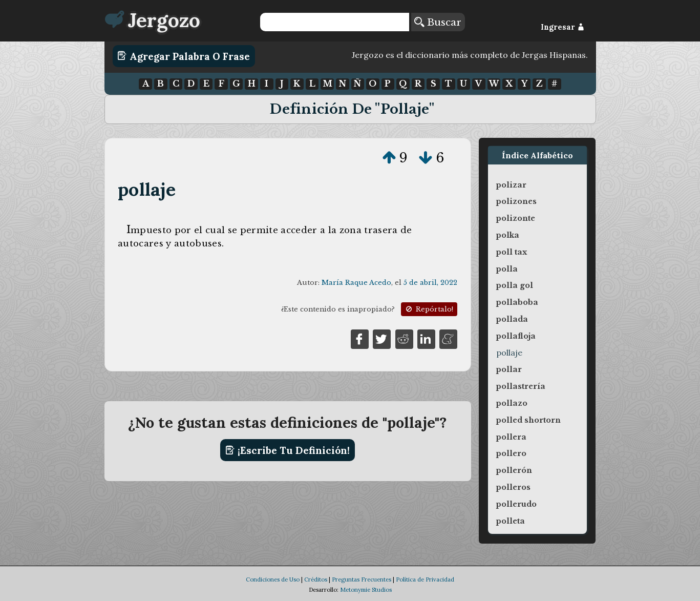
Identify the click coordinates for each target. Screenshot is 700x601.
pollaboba (517, 302)
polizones (516, 201)
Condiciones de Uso (273, 579)
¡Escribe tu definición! (288, 450)
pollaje (147, 189)
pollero (511, 453)
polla (507, 269)
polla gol (515, 285)
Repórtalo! (429, 309)
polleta (511, 521)
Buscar (438, 22)
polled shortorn (528, 420)
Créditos (316, 579)
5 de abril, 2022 (430, 283)
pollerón (514, 470)
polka (508, 235)
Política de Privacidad (425, 579)
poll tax (512, 252)
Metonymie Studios (366, 590)
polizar (511, 185)
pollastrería (521, 386)
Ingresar (563, 27)
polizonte (516, 218)
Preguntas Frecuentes (362, 579)
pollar (509, 369)
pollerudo (516, 504)
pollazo (512, 403)
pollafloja (516, 336)
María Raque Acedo (356, 283)
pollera (511, 437)
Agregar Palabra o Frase (184, 56)
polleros (513, 487)
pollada (512, 319)
